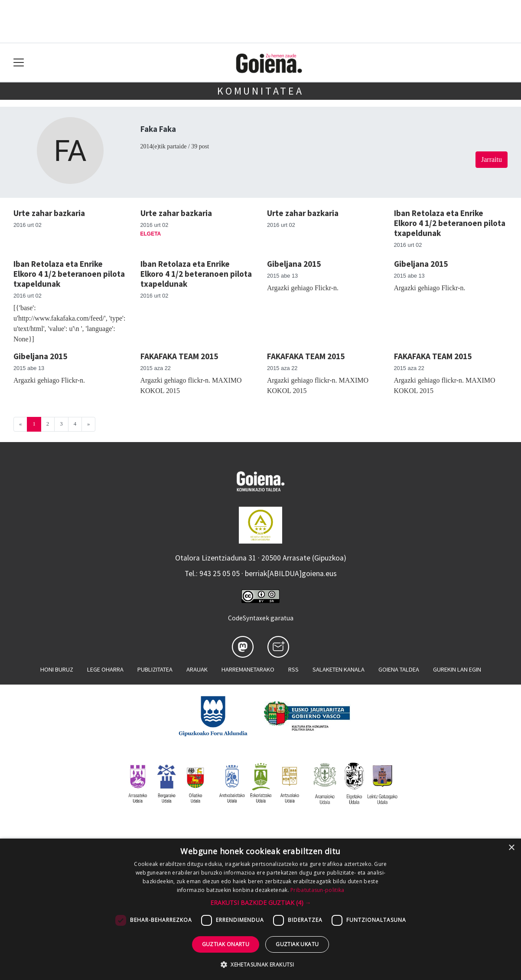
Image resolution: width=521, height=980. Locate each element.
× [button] (511, 848)
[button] (261, 903)
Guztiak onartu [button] (226, 944)
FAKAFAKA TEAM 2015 (179, 356)
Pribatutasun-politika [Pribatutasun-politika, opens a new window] (317, 890)
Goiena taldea (399, 669)
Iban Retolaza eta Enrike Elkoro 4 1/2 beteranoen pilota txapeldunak (450, 223)
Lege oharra (105, 669)
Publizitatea (155, 669)
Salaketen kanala (339, 669)
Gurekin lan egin (457, 669)
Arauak (197, 669)
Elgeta (151, 234)
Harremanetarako (248, 669)
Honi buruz (57, 669)
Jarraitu (492, 159)
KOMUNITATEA (260, 91)
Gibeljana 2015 (294, 264)
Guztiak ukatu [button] (297, 944)
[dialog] (260, 909)
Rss (293, 669)
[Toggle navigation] (19, 63)
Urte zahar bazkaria (49, 213)
